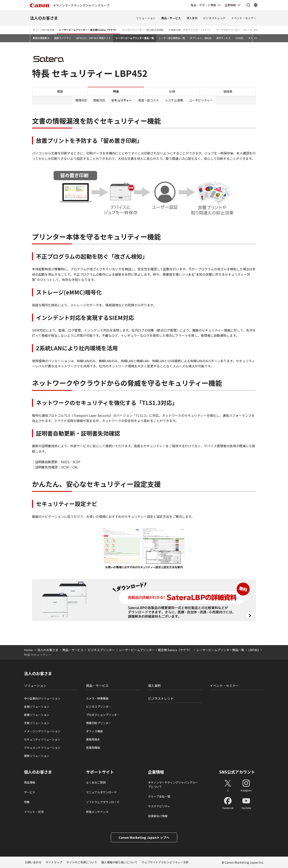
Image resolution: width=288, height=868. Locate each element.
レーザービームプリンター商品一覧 (135, 38)
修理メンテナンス (97, 812)
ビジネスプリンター (101, 650)
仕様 (172, 91)
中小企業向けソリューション (42, 698)
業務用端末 (93, 739)
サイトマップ (54, 862)
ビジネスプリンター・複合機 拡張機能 (143, 30)
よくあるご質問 (96, 782)
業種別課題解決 (41, 38)
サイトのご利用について (82, 862)
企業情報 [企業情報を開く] (230, 5)
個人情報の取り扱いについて (119, 862)
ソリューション (146, 18)
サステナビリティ (159, 806)
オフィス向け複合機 (43, 30)
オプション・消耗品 (201, 38)
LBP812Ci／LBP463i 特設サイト (93, 38)
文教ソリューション (37, 723)
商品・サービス (171, 18)
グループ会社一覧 (159, 796)
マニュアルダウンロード (101, 792)
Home (28, 650)
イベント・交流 (34, 812)
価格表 (228, 91)
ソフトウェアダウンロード (103, 802)
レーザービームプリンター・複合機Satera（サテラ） (88, 30)
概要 (60, 91)
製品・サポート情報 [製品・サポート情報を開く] (203, 5)
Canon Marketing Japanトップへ (144, 837)
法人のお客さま (44, 18)
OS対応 (239, 38)
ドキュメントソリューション (42, 748)
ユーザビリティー (201, 100)
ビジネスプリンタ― (99, 707)
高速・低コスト (148, 100)
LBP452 (254, 650)
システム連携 (174, 100)
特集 (27, 802)
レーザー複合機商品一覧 (172, 38)
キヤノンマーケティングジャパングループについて (173, 784)
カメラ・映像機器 (97, 698)
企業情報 (156, 772)
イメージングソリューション (42, 731)
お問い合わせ (33, 862)
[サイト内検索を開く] (248, 5)
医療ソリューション (37, 715)
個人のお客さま (38, 772)
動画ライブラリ (63, 38)
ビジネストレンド (214, 18)
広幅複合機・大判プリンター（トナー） (190, 30)
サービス (30, 792)
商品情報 (30, 782)
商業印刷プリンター (99, 723)
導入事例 (192, 18)
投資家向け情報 (158, 816)
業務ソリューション (37, 756)
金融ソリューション (37, 707)
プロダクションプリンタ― (103, 715)
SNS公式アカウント (237, 772)
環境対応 (81, 100)
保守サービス (223, 38)
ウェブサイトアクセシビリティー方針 (165, 862)
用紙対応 (99, 100)
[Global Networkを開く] (256, 5)
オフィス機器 (94, 731)
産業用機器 (93, 748)
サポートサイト (100, 772)
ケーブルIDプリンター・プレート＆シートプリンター (245, 30)
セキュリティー (122, 100)
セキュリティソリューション (42, 739)
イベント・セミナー (244, 18)
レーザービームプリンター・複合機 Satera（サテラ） (155, 650)
